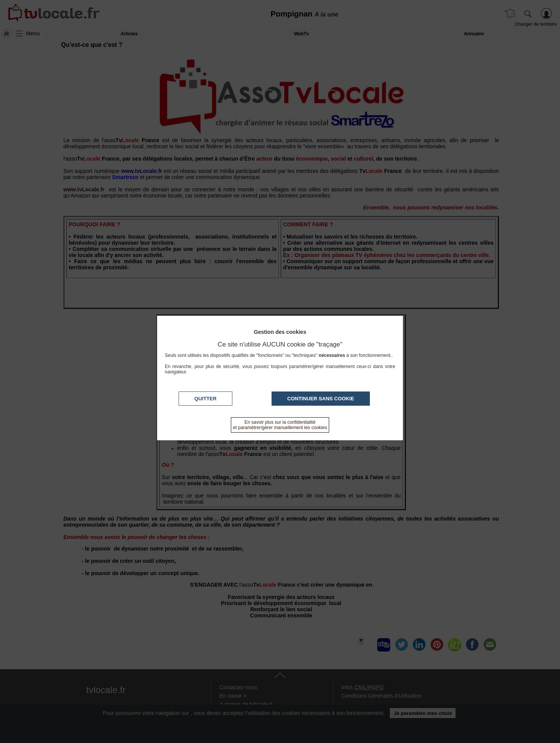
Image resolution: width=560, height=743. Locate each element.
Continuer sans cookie (321, 399)
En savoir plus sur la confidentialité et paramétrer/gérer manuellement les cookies (280, 425)
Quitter (205, 399)
